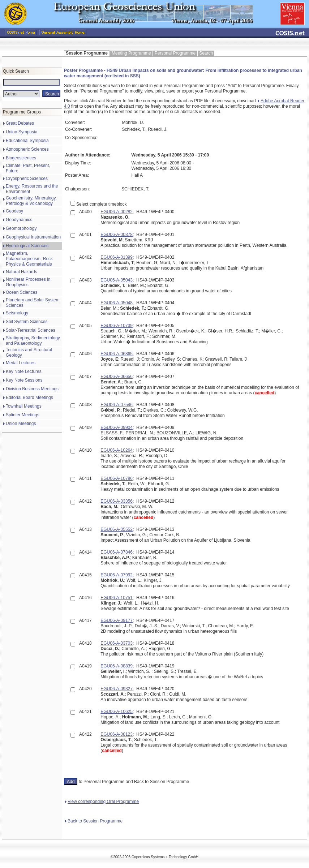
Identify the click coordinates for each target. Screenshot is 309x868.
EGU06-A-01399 (117, 257)
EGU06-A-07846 (117, 552)
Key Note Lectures (24, 371)
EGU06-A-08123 (117, 734)
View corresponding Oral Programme (102, 802)
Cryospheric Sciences (27, 179)
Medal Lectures (21, 363)
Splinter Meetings (23, 415)
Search (206, 53)
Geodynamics (19, 220)
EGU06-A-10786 (117, 478)
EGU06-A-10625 (117, 712)
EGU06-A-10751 (117, 598)
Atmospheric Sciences (27, 149)
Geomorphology (21, 228)
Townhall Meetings (24, 406)
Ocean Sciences (22, 292)
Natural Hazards (22, 272)
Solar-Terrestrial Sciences (31, 330)
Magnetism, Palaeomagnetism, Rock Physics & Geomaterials (29, 259)
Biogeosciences (21, 158)
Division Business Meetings (32, 389)
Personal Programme (175, 53)
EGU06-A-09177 (117, 620)
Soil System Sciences (27, 322)
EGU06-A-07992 (117, 575)
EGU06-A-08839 (117, 666)
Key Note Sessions (24, 380)
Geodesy (14, 211)
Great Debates (20, 123)
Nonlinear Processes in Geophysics (28, 282)
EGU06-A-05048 (117, 303)
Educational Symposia (27, 141)
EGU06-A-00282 (117, 212)
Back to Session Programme (94, 821)
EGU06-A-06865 (117, 354)
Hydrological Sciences (27, 246)
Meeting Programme (131, 53)
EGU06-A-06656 (117, 377)
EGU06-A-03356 (117, 501)
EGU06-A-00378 (117, 235)
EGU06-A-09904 (117, 427)
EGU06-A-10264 (117, 450)
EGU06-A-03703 (117, 643)
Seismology (17, 313)
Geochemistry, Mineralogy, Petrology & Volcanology (31, 201)
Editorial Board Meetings (29, 398)
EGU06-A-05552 (117, 529)
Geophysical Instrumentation (33, 237)
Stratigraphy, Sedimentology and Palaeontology (33, 341)
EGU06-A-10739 (117, 326)
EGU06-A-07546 (117, 405)
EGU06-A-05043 (117, 280)
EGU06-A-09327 (117, 689)
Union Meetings (21, 424)
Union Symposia (22, 132)
